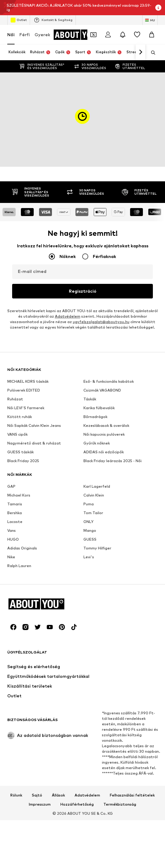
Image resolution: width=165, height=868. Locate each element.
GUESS (90, 539)
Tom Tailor (93, 513)
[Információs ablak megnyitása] (158, 8)
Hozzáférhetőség (77, 804)
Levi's (89, 557)
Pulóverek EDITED (24, 390)
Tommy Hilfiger (97, 548)
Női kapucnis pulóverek (104, 434)
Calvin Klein (94, 495)
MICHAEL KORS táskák (28, 381)
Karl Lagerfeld (97, 486)
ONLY (88, 522)
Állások (58, 795)
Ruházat (15, 399)
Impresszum (40, 804)
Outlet (19, 20)
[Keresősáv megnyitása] (151, 53)
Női (11, 35)
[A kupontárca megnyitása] (93, 35)
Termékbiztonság (120, 804)
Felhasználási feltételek (132, 795)
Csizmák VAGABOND (102, 390)
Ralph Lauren (19, 566)
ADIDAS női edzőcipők (104, 452)
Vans (12, 530)
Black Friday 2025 (23, 461)
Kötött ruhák (20, 417)
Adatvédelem (68, 316)
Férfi (25, 35)
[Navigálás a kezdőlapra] (78, 35)
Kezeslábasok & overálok (106, 425)
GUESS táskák (20, 452)
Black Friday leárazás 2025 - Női (113, 461)
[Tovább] (140, 52)
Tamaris (15, 504)
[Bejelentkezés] (108, 35)
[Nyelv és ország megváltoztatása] (150, 20)
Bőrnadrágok (95, 417)
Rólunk (16, 795)
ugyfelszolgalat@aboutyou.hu (101, 322)
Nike (11, 557)
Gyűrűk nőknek (97, 443)
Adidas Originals (22, 548)
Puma (89, 504)
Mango (90, 530)
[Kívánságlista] (137, 35)
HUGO (13, 539)
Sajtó (37, 795)
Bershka (15, 513)
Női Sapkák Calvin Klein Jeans (34, 425)
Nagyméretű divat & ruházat (34, 443)
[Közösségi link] (13, 627)
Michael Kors (19, 495)
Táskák (90, 399)
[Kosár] (152, 35)
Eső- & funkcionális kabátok (109, 381)
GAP (11, 486)
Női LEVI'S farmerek (26, 408)
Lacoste (15, 522)
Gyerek (42, 35)
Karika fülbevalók (99, 408)
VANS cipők (17, 434)
